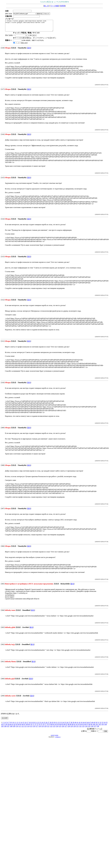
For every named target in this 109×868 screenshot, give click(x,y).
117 (37, 728)
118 (40, 728)
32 (59, 725)
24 (42, 725)
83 (58, 727)
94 (81, 727)
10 (13, 725)
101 (97, 727)
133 (83, 728)
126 (63, 728)
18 (30, 725)
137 (95, 728)
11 (15, 725)
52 (100, 725)
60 (10, 727)
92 (77, 727)
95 (83, 727)
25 (44, 725)
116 (34, 728)
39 (73, 725)
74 (39, 727)
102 (100, 727)
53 (102, 725)
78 (48, 727)
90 (73, 727)
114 (28, 728)
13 (19, 725)
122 (51, 728)
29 (53, 725)
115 (31, 728)
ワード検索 (55, 6)
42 (80, 725)
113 (25, 728)
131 (77, 728)
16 (26, 725)
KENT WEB (55, 737)
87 (66, 727)
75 (41, 727)
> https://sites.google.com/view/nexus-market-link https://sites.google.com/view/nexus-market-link (32, 27)
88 (68, 727)
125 (60, 728)
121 (48, 728)
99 (91, 727)
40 (75, 725)
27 (48, 725)
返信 (29, 50)
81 (54, 727)
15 (23, 725)
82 (56, 727)
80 (52, 727)
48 (92, 725)
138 (98, 728)
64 (19, 727)
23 (40, 725)
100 (94, 727)
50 (96, 725)
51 (98, 725)
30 (55, 725)
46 (88, 725)
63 (17, 727)
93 (79, 727)
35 (65, 725)
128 (69, 728)
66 (23, 727)
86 (64, 727)
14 (21, 725)
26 (46, 725)
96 (85, 727)
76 (44, 727)
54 (105, 725)
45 (86, 725)
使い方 (46, 6)
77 (46, 727)
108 (11, 728)
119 (42, 728)
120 (45, 728)
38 (71, 725)
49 (94, 725)
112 (22, 728)
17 (28, 725)
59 (8, 727)
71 (33, 727)
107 (8, 728)
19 (32, 725)
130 (74, 728)
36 (67, 725)
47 (90, 725)
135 (89, 728)
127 (66, 728)
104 (105, 727)
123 (54, 728)
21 (36, 725)
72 (35, 727)
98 (89, 727)
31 (57, 725)
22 (38, 725)
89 (71, 727)
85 (62, 727)
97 (87, 727)
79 (50, 727)
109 (14, 728)
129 (71, 728)
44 (84, 725)
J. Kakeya (58, 739)
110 (17, 728)
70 (31, 727)
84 (60, 727)
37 (69, 725)
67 (25, 727)
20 (34, 725)
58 (6, 727)
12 (17, 725)
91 (75, 727)
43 (82, 725)
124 (57, 728)
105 (2, 728)
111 (20, 728)
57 (4, 727)
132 (80, 728)
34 (63, 725)
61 (12, 727)
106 (5, 728)
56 (2, 727)
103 (103, 727)
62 (14, 727)
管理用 (63, 6)
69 (29, 727)
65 (21, 727)
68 (27, 727)
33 (61, 725)
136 (92, 728)
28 (50, 725)
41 (78, 725)
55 (107, 725)
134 (86, 728)
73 (37, 727)
